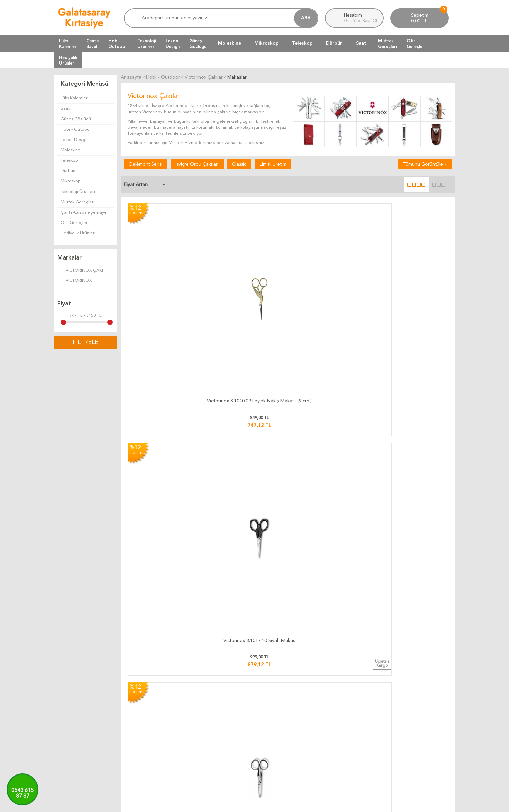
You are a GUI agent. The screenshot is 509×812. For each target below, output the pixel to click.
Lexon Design (74, 140)
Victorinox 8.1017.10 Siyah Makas (247, 270)
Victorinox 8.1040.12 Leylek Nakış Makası (247, 378)
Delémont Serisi (146, 164)
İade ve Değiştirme (277, 700)
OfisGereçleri (416, 44)
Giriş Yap (353, 21)
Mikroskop (267, 43)
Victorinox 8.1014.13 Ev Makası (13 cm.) (329, 270)
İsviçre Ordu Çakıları (197, 164)
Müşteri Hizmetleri (343, 708)
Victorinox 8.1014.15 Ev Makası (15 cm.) (411, 270)
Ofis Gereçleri (75, 223)
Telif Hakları (270, 732)
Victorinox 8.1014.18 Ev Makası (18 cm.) (411, 378)
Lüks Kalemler (74, 98)
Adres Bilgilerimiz (409, 741)
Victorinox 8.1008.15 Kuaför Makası (165, 592)
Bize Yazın (402, 700)
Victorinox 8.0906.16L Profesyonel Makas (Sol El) (165, 485)
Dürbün (334, 43)
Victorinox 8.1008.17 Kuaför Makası (329, 592)
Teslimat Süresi (206, 716)
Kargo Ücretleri (207, 708)
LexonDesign (173, 44)
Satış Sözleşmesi (274, 724)
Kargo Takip (203, 700)
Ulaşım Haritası (406, 708)
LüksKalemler (68, 44)
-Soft (221, 804)
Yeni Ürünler (337, 716)
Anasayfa (334, 700)
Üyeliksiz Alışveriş (342, 741)
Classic (239, 164)
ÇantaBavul (93, 44)
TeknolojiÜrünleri (147, 44)
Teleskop (302, 43)
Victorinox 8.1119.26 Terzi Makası (411, 592)
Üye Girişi (334, 724)
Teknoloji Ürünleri (78, 192)
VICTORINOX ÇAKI (80, 271)
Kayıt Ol (370, 21)
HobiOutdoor (118, 44)
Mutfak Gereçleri (78, 202)
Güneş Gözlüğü (76, 119)
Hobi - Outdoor (76, 129)
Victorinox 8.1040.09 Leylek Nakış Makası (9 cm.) (165, 270)
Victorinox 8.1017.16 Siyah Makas (329, 378)
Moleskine (229, 43)
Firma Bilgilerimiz (409, 724)
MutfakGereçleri (388, 44)
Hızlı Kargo (202, 741)
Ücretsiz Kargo (206, 732)
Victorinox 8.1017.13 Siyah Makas (165, 378)
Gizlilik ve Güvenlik (276, 741)
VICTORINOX (74, 281)
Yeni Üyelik (335, 732)
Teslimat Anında (207, 724)
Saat (361, 43)
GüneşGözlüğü (198, 44)
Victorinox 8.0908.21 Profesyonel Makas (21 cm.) (411, 485)
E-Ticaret (235, 804)
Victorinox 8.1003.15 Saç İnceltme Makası (247, 592)
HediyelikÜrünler (68, 60)
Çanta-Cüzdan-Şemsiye (84, 212)
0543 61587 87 (23, 793)
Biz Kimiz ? (403, 732)
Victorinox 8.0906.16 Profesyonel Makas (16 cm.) (247, 485)
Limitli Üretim (273, 164)
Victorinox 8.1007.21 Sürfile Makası (329, 485)
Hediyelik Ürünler (78, 233)
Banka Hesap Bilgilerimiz (416, 716)
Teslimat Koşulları (275, 708)
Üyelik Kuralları (273, 716)
